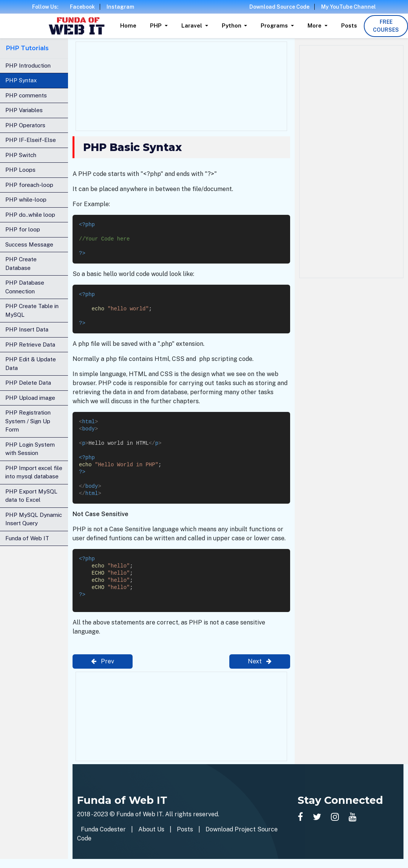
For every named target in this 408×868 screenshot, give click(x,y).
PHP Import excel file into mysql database (34, 472)
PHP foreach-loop (29, 185)
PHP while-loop (26, 200)
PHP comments (26, 95)
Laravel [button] (192, 25)
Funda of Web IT (27, 538)
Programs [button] (275, 25)
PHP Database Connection (25, 287)
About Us (151, 829)
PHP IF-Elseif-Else (31, 140)
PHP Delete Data (28, 383)
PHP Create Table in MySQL (32, 310)
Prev (103, 661)
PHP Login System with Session (30, 449)
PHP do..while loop (30, 215)
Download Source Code (279, 7)
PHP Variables (24, 110)
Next (260, 661)
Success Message (29, 244)
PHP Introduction (28, 66)
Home (128, 25)
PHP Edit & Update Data (31, 364)
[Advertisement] (182, 85)
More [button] (315, 25)
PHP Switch (21, 155)
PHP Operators (25, 125)
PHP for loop (23, 229)
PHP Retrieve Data (30, 345)
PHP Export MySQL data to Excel (31, 496)
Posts (349, 25)
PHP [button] (157, 25)
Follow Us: (45, 7)
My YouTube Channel (348, 7)
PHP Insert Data (27, 329)
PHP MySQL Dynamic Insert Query (34, 519)
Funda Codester (103, 829)
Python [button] (232, 25)
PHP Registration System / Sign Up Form (28, 421)
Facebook (82, 7)
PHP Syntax (21, 80)
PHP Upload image (30, 398)
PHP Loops (20, 170)
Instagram (120, 7)
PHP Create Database (21, 264)
